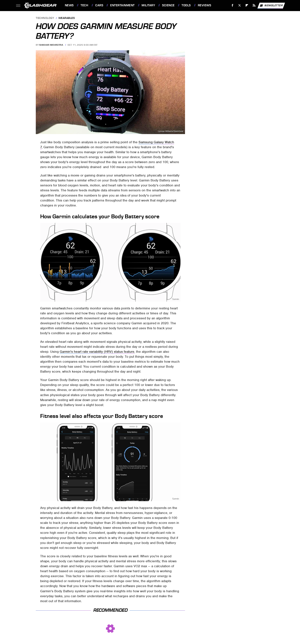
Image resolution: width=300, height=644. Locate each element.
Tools (186, 5)
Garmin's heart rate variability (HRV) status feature (97, 352)
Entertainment (122, 5)
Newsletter (271, 6)
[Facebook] (232, 5)
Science (168, 5)
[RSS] (254, 5)
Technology (45, 18)
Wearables (67, 18)
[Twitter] (240, 5)
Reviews (205, 5)
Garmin (175, 299)
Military (148, 5)
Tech (84, 5)
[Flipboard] (247, 5)
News (69, 5)
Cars (99, 5)
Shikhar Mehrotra (51, 45)
